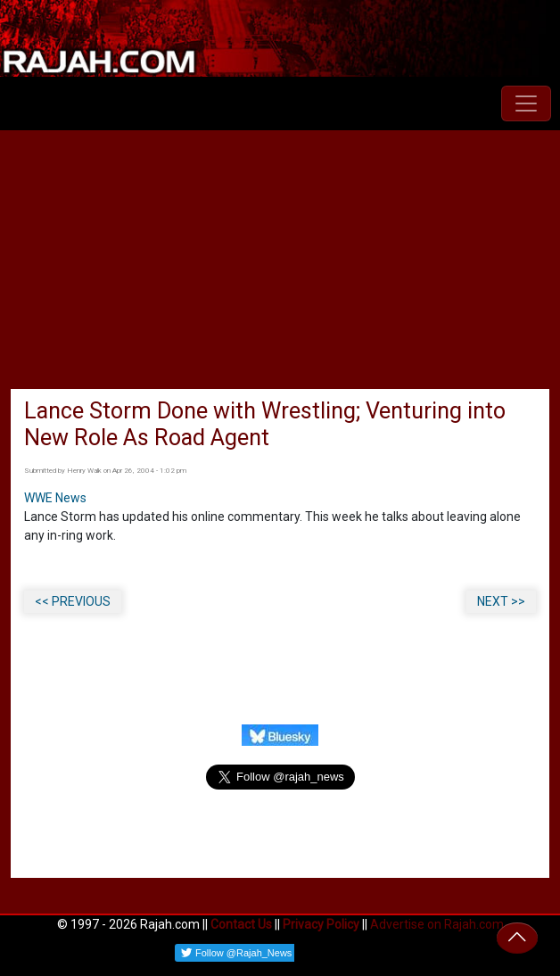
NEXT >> (501, 601)
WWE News (55, 498)
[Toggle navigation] (526, 103)
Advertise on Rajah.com (437, 924)
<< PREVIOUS (73, 601)
